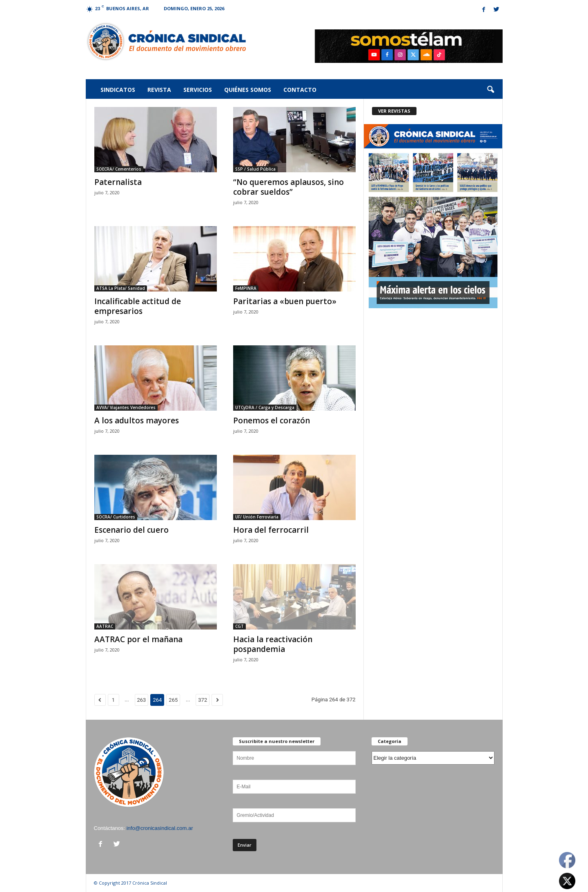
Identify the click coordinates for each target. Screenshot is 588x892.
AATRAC (105, 626)
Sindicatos (118, 90)
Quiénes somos (248, 90)
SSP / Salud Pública (255, 169)
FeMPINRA (246, 288)
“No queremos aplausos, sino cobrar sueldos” (288, 187)
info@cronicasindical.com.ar (160, 828)
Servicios (198, 90)
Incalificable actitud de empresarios (138, 306)
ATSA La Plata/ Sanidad (121, 288)
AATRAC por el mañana (138, 639)
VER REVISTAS (394, 111)
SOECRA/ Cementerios (119, 169)
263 (142, 700)
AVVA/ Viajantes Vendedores (126, 407)
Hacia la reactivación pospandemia (273, 644)
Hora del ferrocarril (271, 530)
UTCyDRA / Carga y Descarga (265, 407)
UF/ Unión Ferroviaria (257, 517)
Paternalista (118, 182)
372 (203, 700)
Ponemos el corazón (272, 420)
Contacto (300, 90)
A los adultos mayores (137, 420)
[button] (490, 90)
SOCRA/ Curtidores (116, 517)
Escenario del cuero (131, 530)
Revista (159, 90)
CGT (239, 626)
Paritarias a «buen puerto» (285, 301)
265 (173, 700)
